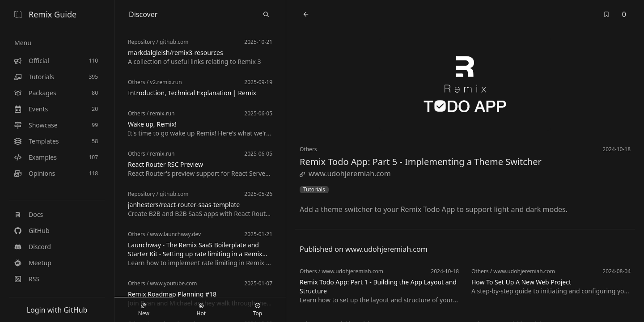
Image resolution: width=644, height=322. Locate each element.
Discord (33, 247)
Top (258, 310)
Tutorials (314, 190)
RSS (27, 279)
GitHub (32, 231)
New (144, 310)
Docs (29, 214)
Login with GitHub (57, 310)
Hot (201, 310)
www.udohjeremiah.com (345, 174)
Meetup (33, 263)
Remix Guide (45, 14)
